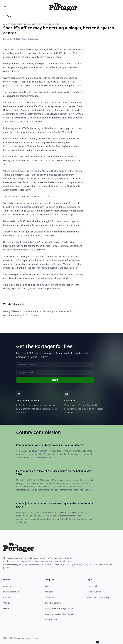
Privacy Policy (93, 586)
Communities (9, 586)
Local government (34, 24)
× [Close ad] (97, 642)
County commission (13, 24)
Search (11, 16)
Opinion (7, 603)
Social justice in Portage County (59, 608)
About (48, 586)
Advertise (49, 592)
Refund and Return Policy (98, 597)
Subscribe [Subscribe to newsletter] (55, 380)
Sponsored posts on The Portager (60, 614)
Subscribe (49, 597)
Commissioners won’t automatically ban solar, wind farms (50, 445)
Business (7, 597)
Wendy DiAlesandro (30, 39)
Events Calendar (52, 619)
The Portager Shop (53, 603)
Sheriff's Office (52, 24)
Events (6, 608)
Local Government (11, 592)
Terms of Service (94, 592)
